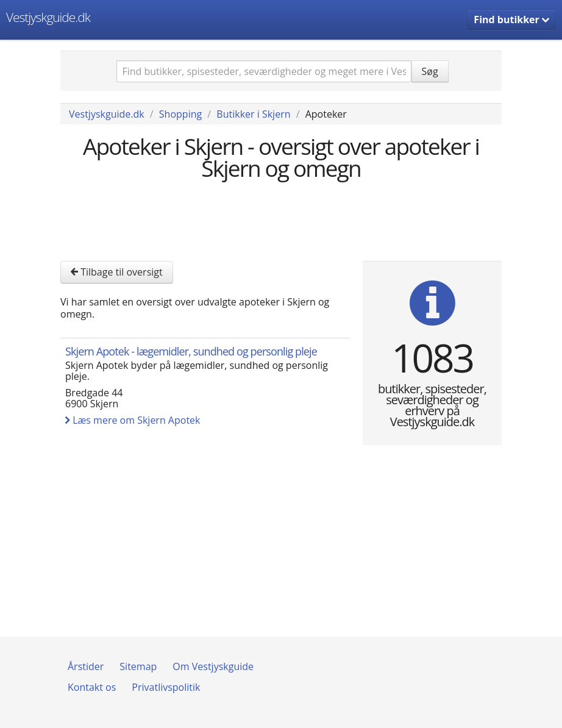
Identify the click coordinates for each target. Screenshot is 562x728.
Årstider (86, 666)
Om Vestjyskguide (213, 666)
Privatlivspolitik (166, 687)
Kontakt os (92, 687)
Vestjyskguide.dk (48, 17)
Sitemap (138, 666)
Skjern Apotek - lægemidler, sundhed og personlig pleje (191, 351)
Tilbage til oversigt (117, 272)
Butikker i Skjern (253, 114)
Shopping (180, 114)
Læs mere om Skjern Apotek (133, 420)
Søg (430, 71)
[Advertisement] (282, 219)
